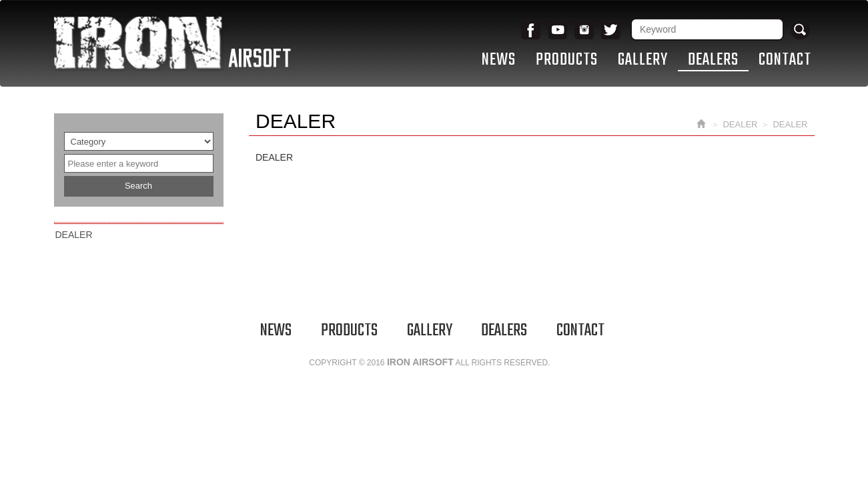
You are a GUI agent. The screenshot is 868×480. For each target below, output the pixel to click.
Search (138, 186)
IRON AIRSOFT (172, 44)
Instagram (584, 30)
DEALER (74, 235)
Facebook (531, 30)
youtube (558, 30)
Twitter (611, 30)
